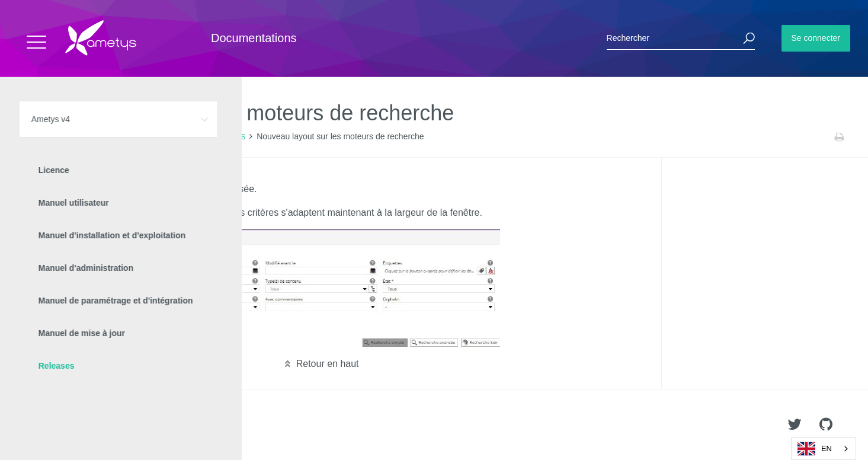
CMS (237, 137)
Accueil (35, 137)
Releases (117, 137)
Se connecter (816, 38)
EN (815, 449)
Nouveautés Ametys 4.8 (181, 137)
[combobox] (824, 449)
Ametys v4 (75, 137)
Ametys (79, 425)
